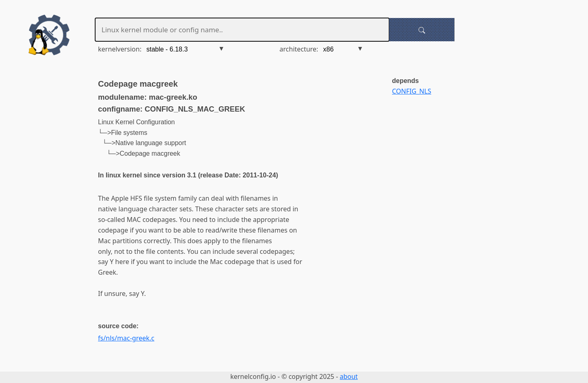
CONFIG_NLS (412, 91)
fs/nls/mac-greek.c (126, 338)
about (349, 376)
